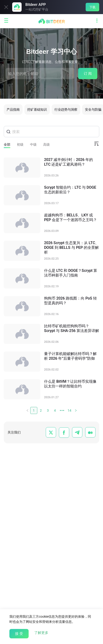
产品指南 (13, 109)
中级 (33, 144)
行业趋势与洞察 (66, 109)
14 (69, 410)
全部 (7, 144)
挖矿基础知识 (37, 109)
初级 (20, 144)
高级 (46, 144)
